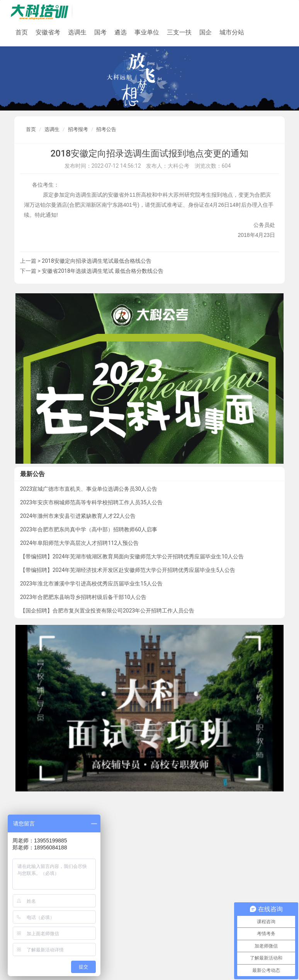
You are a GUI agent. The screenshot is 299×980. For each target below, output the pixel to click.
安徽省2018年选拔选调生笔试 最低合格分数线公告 (103, 271)
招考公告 (106, 129)
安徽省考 (48, 32)
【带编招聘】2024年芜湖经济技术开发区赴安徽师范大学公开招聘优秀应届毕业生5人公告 (128, 570)
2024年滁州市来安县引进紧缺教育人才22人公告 (78, 516)
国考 (100, 32)
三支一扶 (179, 32)
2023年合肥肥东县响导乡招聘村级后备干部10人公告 (83, 597)
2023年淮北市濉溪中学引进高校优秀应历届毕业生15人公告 (91, 584)
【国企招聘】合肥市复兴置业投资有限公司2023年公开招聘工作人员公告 (107, 611)
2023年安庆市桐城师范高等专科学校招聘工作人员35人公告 (91, 502)
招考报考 (78, 129)
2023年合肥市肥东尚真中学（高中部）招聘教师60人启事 (89, 529)
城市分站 (232, 32)
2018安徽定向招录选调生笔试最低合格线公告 (96, 261)
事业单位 (147, 32)
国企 (206, 32)
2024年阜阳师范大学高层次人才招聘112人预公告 (79, 543)
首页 (22, 32)
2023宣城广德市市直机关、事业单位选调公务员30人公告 (89, 489)
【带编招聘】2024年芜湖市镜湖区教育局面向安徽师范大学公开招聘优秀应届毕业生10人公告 (132, 556)
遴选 (121, 32)
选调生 (77, 32)
